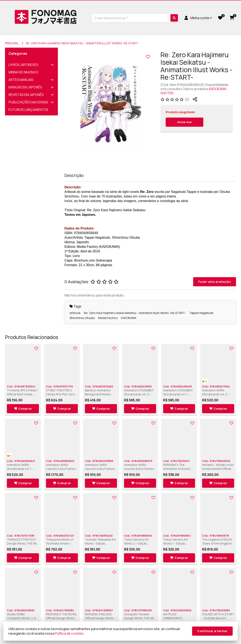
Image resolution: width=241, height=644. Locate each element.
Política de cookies (69, 633)
